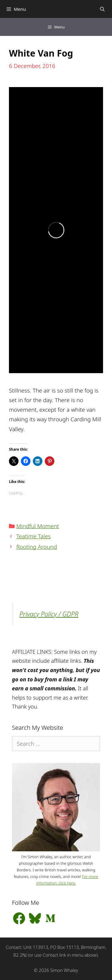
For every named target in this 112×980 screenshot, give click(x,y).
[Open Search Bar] (102, 9)
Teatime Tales (33, 536)
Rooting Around (36, 547)
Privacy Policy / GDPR (49, 614)
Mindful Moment (37, 526)
